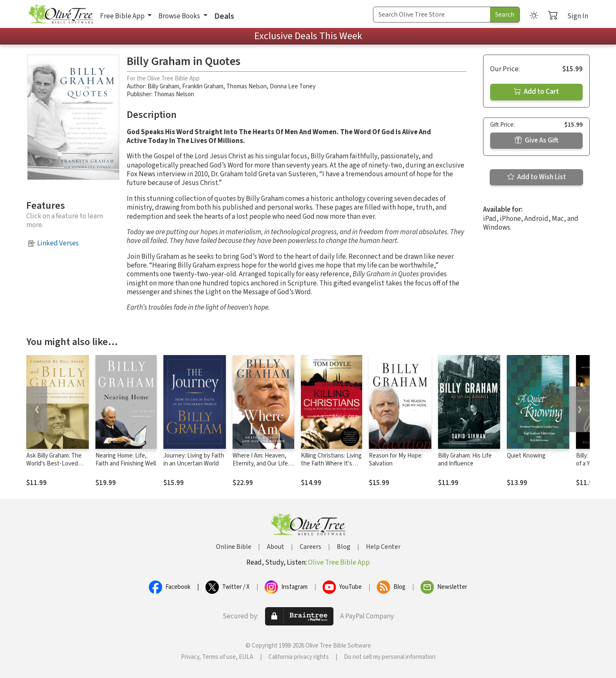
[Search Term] (432, 15)
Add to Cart (536, 92)
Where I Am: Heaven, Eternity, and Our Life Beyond (260, 464)
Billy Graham (163, 86)
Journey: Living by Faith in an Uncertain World (194, 460)
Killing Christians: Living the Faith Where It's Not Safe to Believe (331, 464)
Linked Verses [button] (58, 243)
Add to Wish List (537, 177)
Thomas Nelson (247, 86)
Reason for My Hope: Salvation (396, 460)
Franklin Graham (203, 86)
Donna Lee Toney (293, 86)
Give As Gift (537, 140)
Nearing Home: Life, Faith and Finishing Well (126, 460)
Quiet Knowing (526, 456)
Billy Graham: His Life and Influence (465, 460)
